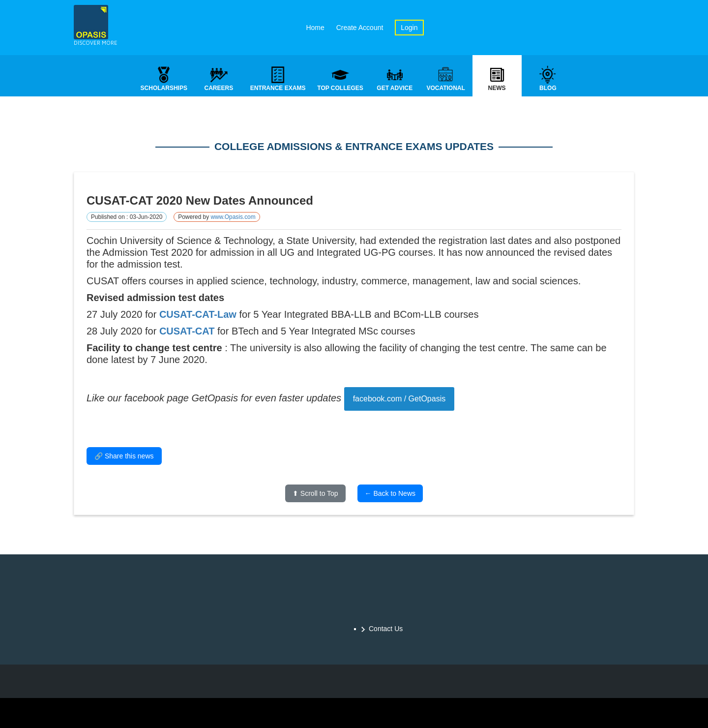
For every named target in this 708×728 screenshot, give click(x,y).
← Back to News (390, 494)
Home (315, 28)
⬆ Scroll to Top (315, 494)
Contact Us (386, 629)
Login (409, 28)
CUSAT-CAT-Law (198, 315)
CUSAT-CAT (187, 332)
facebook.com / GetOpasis (399, 400)
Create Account (360, 28)
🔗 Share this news (124, 457)
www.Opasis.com (233, 218)
